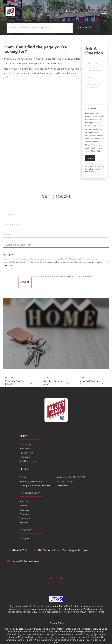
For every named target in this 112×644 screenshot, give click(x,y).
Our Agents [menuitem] (61, 482)
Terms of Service (93, 279)
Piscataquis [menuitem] (11, 499)
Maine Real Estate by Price (90, 384)
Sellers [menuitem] (59, 449)
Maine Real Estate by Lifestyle (15, 384)
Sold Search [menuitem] (11, 462)
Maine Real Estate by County (53, 384)
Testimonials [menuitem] (88, 462)
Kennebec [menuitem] (10, 490)
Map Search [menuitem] (11, 453)
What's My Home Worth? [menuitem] (67, 453)
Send (90, 161)
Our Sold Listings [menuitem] (90, 458)
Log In (58, 13)
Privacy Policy (96, 154)
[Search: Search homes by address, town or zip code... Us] (39, 31)
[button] (81, 31)
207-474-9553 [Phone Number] (87, 13)
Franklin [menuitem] (9, 486)
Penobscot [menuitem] (11, 495)
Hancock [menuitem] (10, 503)
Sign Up (71, 13)
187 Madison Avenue (42, 526)
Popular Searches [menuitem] (14, 458)
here (51, 72)
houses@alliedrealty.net (28, 537)
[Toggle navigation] (103, 13)
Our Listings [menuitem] (11, 449)
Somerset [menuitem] (10, 482)
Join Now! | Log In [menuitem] (14, 466)
